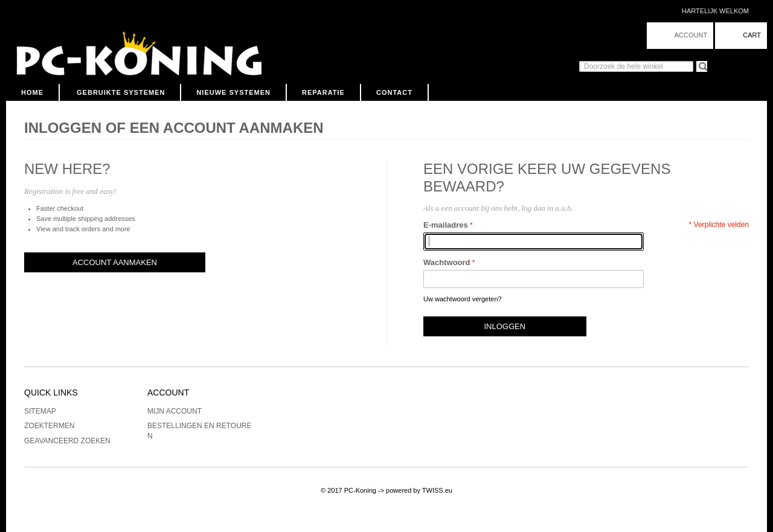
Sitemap (40, 411)
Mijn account (175, 411)
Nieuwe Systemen (233, 92)
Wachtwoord (447, 262)
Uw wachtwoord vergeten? (463, 299)
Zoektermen (49, 426)
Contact (394, 92)
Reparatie (323, 92)
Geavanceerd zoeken (67, 441)
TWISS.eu (437, 490)
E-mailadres (446, 225)
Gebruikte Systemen (121, 92)
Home (32, 92)
